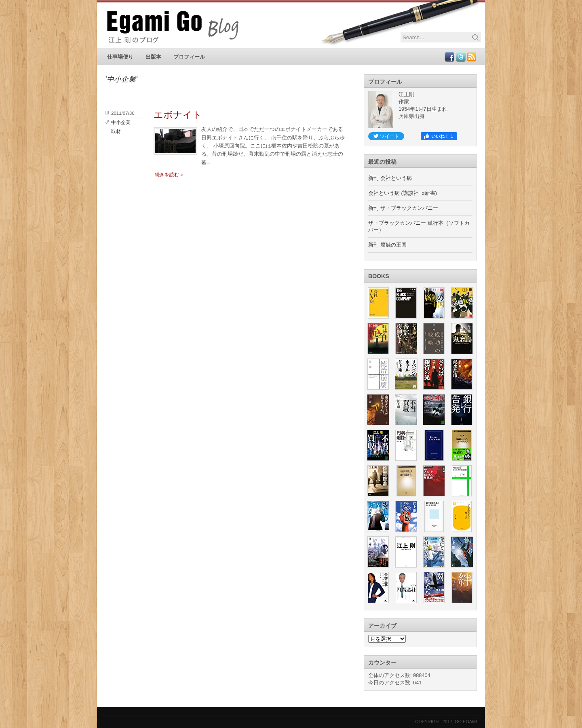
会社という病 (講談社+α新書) (403, 193)
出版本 (153, 57)
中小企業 (121, 122)
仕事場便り (120, 57)
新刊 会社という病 (390, 178)
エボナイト (178, 115)
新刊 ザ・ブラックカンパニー (403, 208)
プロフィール (189, 57)
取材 (116, 131)
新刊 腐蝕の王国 (387, 245)
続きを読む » (169, 175)
